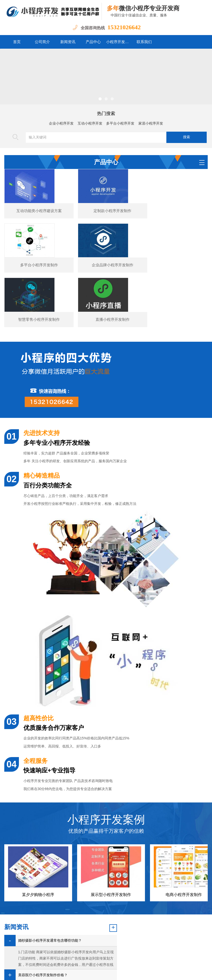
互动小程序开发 (90, 123)
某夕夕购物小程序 (38, 826)
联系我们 (144, 42)
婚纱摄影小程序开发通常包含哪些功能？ (50, 872)
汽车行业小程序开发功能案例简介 (45, 918)
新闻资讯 (68, 42)
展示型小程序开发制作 (111, 826)
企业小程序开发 (61, 123)
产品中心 (93, 42)
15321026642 (124, 27)
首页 (17, 42)
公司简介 (42, 42)
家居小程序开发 (151, 123)
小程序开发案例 (119, 42)
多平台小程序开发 (120, 123)
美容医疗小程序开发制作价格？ (43, 906)
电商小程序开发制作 (184, 826)
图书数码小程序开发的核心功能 (43, 929)
